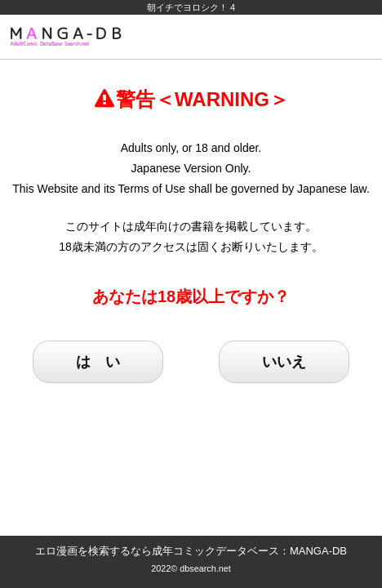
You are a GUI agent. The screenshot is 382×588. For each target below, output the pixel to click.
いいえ (284, 362)
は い (98, 362)
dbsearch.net (205, 568)
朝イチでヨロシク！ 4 (191, 7)
